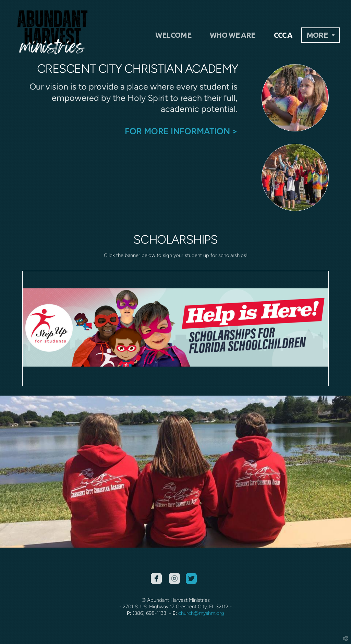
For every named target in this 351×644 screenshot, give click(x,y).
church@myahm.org (201, 613)
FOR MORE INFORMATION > (181, 131)
